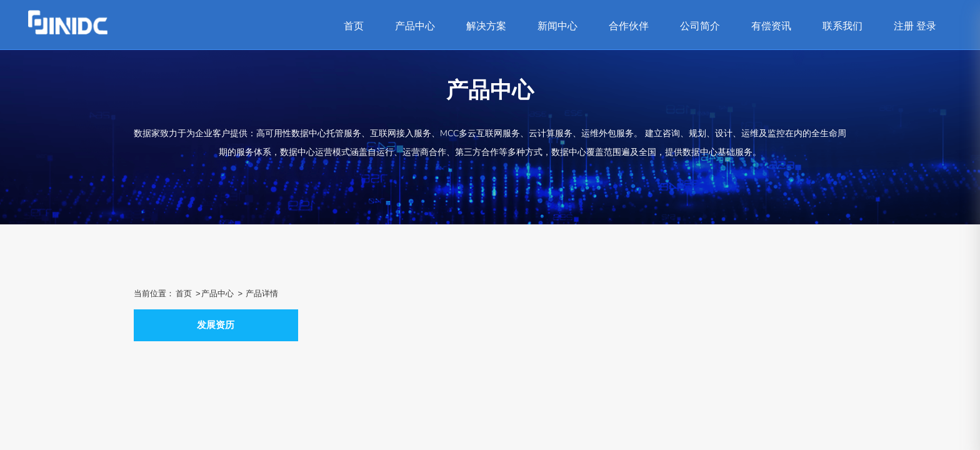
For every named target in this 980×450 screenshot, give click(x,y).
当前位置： (154, 293)
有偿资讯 (771, 26)
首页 (354, 26)
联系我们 (842, 26)
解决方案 (486, 26)
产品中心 (415, 26)
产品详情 (262, 293)
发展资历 (216, 325)
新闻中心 (557, 26)
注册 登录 (915, 26)
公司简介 (700, 26)
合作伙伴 (629, 26)
